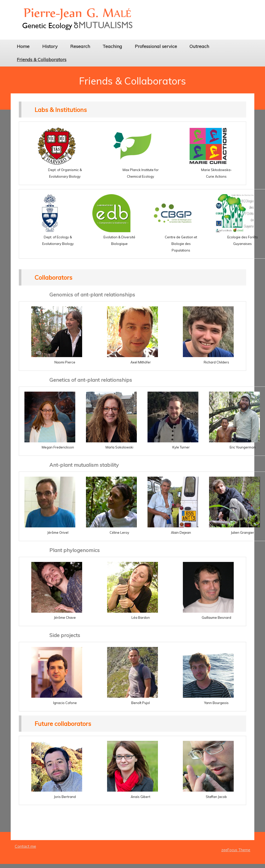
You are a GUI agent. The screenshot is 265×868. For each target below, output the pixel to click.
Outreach (199, 46)
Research (80, 46)
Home (23, 46)
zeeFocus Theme (236, 850)
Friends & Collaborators (42, 59)
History (50, 46)
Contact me (25, 846)
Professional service (156, 46)
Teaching (112, 46)
